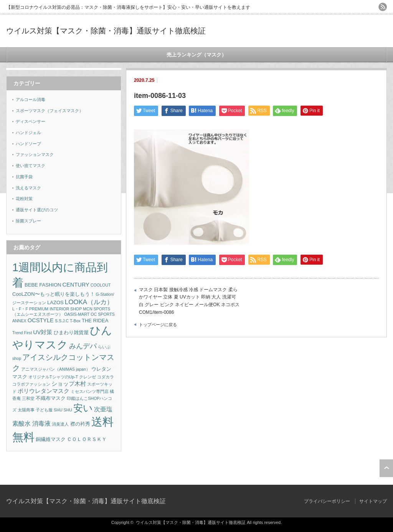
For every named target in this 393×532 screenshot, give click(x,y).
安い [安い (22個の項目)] (83, 408)
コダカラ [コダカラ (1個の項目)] (106, 377)
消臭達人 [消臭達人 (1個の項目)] (60, 424)
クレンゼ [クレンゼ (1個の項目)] (88, 377)
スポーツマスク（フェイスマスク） (50, 111)
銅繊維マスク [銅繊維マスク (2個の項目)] (51, 439)
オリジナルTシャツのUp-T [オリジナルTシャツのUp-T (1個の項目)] (53, 377)
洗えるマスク (28, 188)
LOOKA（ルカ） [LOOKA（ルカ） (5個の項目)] (89, 302)
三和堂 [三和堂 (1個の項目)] (28, 398)
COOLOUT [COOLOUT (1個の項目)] (101, 285)
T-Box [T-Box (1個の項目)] (75, 321)
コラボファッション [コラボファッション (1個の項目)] (31, 384)
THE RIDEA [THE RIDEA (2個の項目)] (95, 321)
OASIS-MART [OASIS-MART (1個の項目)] (77, 314)
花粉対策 (24, 199)
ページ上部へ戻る (386, 468)
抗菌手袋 (24, 177)
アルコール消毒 (31, 99)
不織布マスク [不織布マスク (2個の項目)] (51, 398)
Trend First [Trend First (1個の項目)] (22, 333)
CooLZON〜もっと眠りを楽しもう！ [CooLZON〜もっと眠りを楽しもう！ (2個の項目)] (54, 294)
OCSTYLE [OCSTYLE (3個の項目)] (41, 320)
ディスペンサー (31, 121)
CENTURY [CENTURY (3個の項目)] (76, 285)
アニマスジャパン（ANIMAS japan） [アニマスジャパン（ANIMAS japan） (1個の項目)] (56, 369)
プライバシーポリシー (327, 501)
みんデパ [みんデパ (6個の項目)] (83, 346)
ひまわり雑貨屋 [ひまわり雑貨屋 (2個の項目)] (71, 332)
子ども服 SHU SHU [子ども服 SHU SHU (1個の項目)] (54, 410)
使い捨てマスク (31, 166)
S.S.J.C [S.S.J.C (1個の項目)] (62, 321)
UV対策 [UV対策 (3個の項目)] (43, 332)
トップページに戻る (158, 325)
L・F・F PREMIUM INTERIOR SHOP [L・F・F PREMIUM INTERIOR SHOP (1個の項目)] (47, 309)
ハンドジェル (28, 133)
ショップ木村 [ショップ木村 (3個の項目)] (69, 384)
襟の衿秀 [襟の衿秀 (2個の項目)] (80, 424)
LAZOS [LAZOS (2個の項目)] (55, 302)
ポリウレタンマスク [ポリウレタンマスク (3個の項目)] (44, 391)
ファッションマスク (35, 154)
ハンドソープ (28, 144)
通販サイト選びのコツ (37, 210)
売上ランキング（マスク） (196, 55)
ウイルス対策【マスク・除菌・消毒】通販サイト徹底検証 (106, 31)
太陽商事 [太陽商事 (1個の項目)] (26, 410)
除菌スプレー (28, 221)
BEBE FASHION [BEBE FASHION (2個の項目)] (43, 285)
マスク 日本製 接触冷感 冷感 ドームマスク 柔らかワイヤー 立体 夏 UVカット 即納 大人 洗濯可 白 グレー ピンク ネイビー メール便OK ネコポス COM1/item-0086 (189, 301)
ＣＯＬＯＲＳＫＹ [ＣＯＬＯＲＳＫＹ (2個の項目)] (87, 439)
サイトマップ (373, 501)
